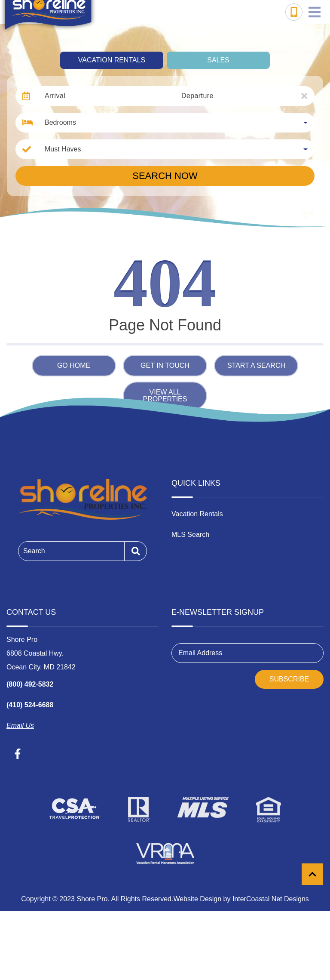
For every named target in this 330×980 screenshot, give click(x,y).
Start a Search (256, 365)
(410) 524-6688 (30, 705)
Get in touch (165, 365)
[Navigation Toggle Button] (315, 12)
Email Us (20, 726)
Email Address (200, 653)
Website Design (197, 899)
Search (34, 551)
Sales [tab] (218, 60)
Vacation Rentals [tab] (112, 60)
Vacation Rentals (197, 514)
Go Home (74, 365)
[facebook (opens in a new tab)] (18, 754)
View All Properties (165, 396)
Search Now (165, 176)
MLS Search (190, 535)
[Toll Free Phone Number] (294, 12)
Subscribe (289, 679)
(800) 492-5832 (30, 684)
